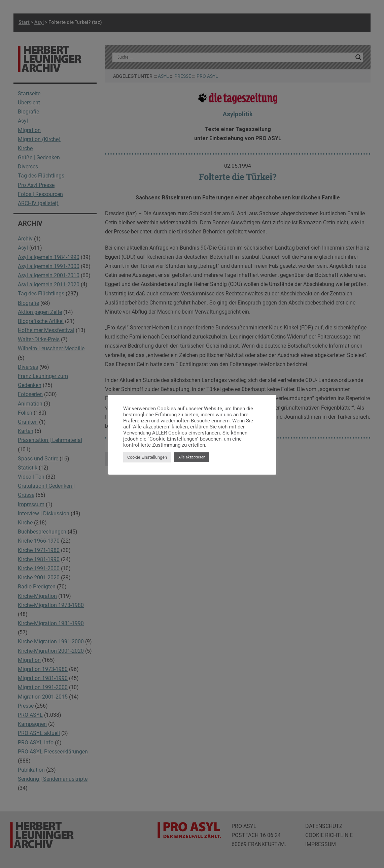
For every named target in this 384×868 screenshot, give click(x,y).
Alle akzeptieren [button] (192, 457)
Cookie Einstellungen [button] (147, 457)
